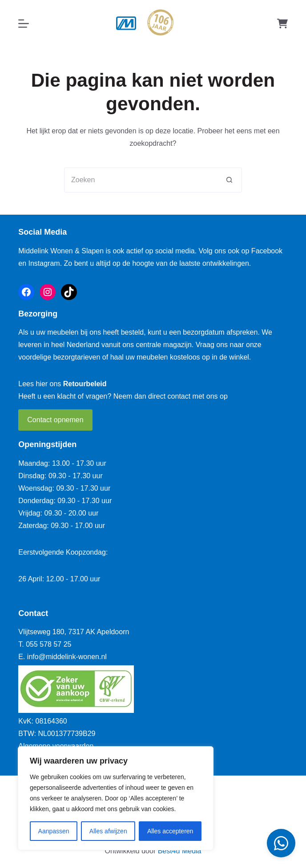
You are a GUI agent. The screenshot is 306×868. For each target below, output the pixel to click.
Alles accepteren (170, 831)
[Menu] (24, 24)
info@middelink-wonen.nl (67, 657)
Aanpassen (54, 831)
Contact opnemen (55, 420)
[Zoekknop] (229, 180)
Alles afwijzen (108, 831)
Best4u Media (180, 851)
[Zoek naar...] (141, 180)
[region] (116, 798)
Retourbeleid (85, 384)
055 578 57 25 (48, 644)
